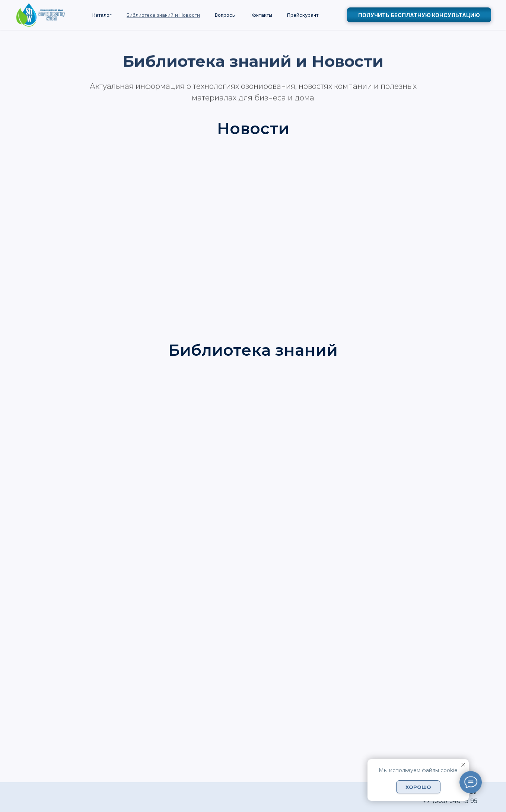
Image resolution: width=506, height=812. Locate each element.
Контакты (261, 15)
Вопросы (225, 15)
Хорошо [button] (418, 787)
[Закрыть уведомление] (463, 765)
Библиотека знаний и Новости (163, 15)
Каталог (102, 15)
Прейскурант (303, 15)
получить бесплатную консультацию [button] (419, 15)
